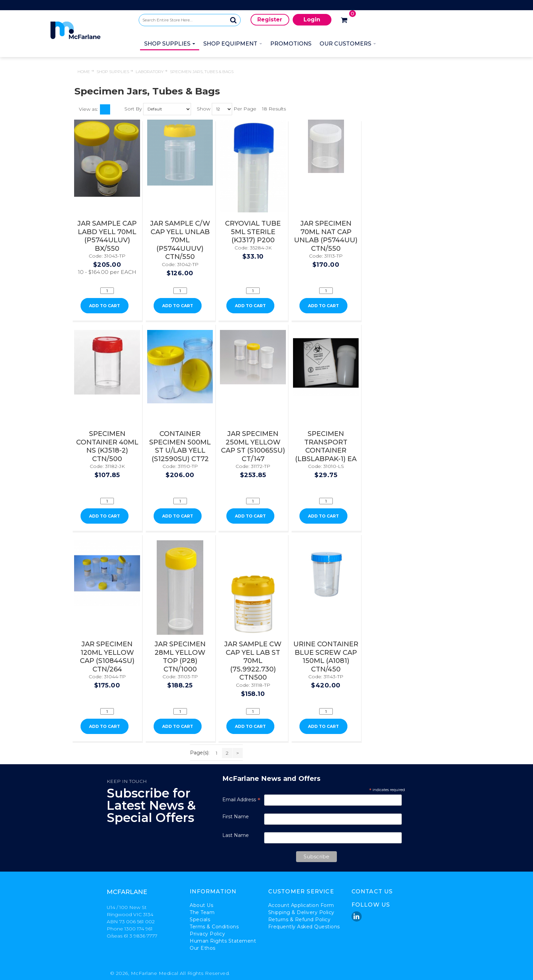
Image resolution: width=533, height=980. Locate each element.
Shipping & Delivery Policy (301, 912)
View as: (88, 109)
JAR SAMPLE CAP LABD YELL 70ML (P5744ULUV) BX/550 (107, 236)
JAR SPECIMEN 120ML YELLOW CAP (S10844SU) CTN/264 (107, 657)
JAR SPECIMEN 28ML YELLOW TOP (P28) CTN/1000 (180, 657)
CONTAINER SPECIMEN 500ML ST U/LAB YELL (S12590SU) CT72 (180, 446)
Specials (200, 920)
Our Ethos (203, 948)
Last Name (236, 835)
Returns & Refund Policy (299, 920)
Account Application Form (301, 905)
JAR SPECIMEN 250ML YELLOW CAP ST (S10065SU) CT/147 (253, 446)
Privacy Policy (207, 934)
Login (312, 20)
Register (270, 20)
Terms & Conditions (214, 927)
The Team (202, 912)
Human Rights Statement (223, 941)
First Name (236, 817)
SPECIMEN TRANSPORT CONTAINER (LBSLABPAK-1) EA (326, 446)
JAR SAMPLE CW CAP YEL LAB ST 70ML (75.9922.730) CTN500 (253, 661)
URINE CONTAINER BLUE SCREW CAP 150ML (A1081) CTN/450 (326, 657)
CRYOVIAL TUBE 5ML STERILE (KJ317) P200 (253, 232)
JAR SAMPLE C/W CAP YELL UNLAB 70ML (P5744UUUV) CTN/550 (180, 240)
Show (204, 108)
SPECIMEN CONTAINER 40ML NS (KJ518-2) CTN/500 (107, 446)
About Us (201, 905)
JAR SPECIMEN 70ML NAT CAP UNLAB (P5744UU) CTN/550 (326, 236)
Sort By (133, 108)
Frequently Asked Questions (304, 927)
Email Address (241, 800)
